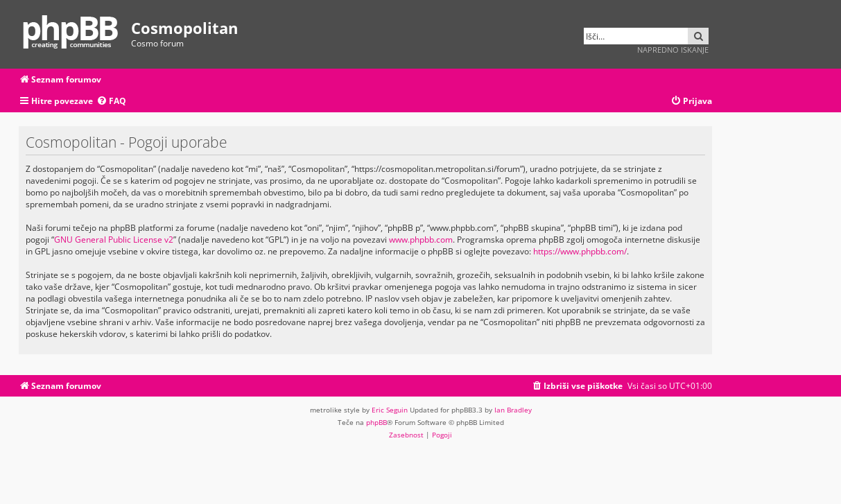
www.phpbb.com (421, 240)
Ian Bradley (513, 410)
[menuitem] (111, 102)
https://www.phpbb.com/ (580, 251)
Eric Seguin (390, 410)
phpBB (376, 422)
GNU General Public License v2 (114, 240)
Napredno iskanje (673, 50)
